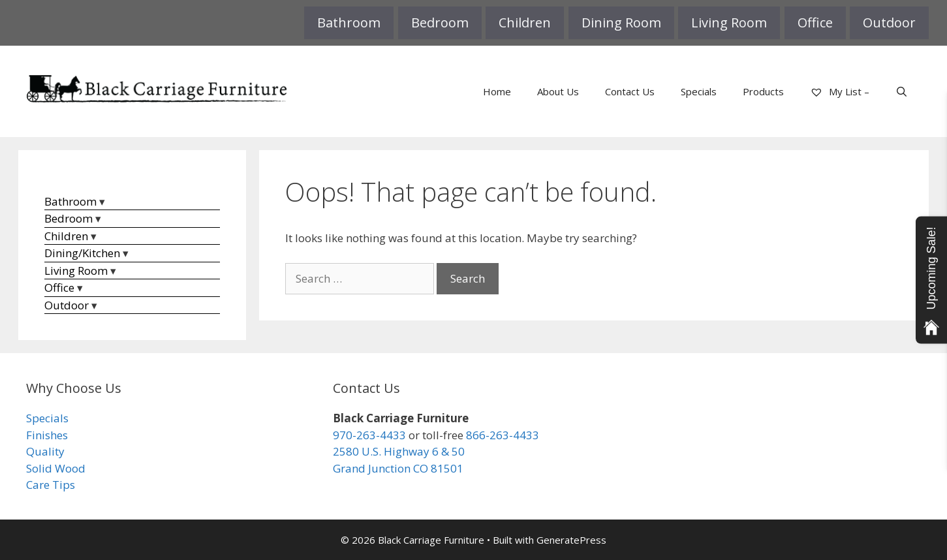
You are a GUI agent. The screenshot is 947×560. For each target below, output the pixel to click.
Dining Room (621, 23)
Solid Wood (56, 468)
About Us (558, 91)
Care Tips (51, 485)
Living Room (729, 23)
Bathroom (349, 23)
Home (497, 91)
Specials (699, 91)
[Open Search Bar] (902, 91)
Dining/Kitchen (82, 253)
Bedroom (440, 23)
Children (525, 23)
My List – (840, 91)
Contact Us (630, 91)
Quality (45, 451)
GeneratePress (571, 540)
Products (763, 91)
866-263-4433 (503, 435)
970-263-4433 (369, 435)
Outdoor (889, 23)
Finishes (47, 435)
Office (815, 23)
